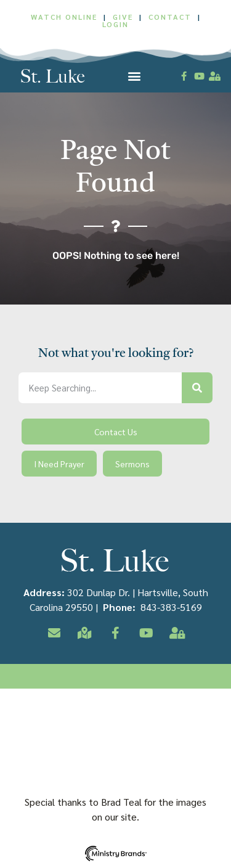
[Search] (197, 388)
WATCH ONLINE (64, 17)
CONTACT (172, 17)
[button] (135, 76)
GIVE (123, 17)
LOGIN (115, 24)
